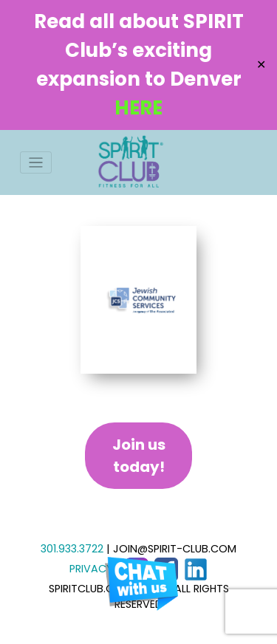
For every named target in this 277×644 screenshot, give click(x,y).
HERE (138, 108)
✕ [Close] (261, 65)
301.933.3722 (72, 549)
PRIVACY (91, 569)
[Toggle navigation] (36, 163)
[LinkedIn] (196, 569)
